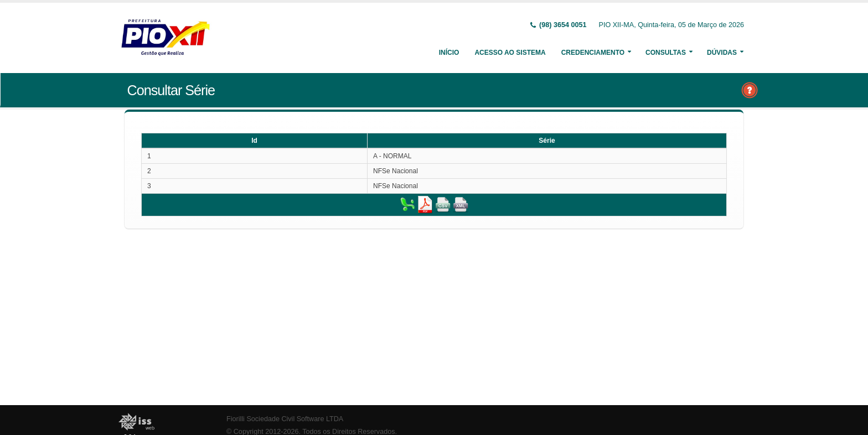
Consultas (666, 53)
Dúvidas (722, 53)
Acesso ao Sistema (510, 53)
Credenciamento (593, 53)
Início (449, 53)
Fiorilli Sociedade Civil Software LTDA (285, 419)
